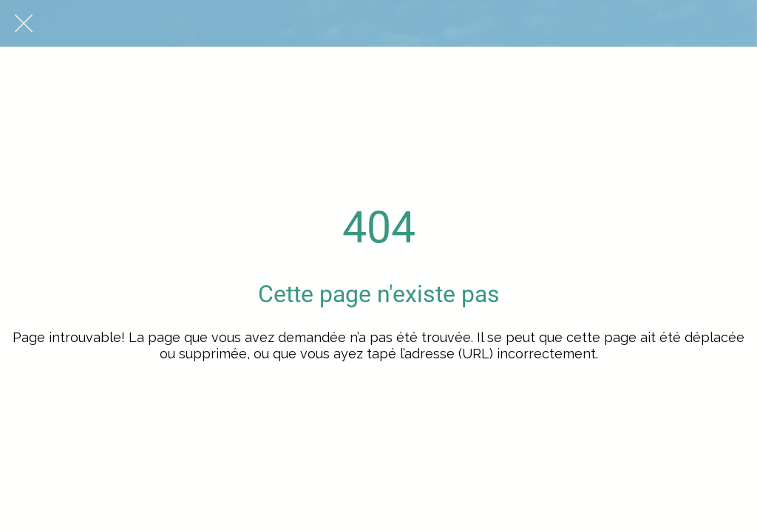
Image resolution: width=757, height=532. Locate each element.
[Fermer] (24, 24)
